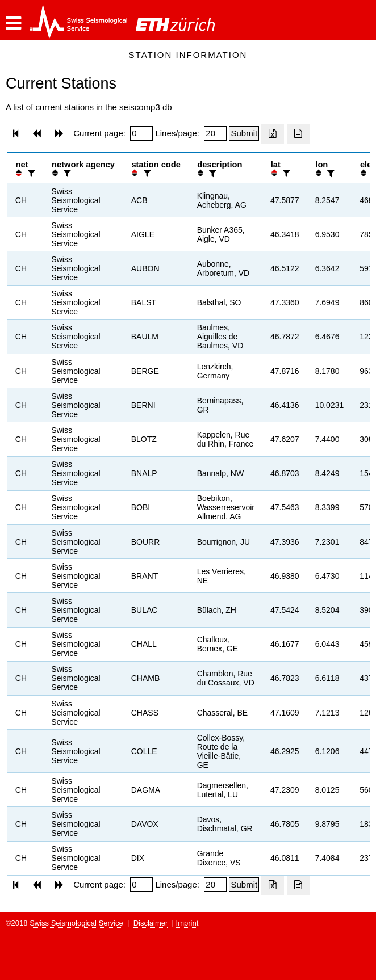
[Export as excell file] (273, 134)
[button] (13, 23)
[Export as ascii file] (298, 134)
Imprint (187, 923)
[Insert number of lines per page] (215, 133)
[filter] (30, 173)
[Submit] (244, 133)
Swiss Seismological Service (76, 923)
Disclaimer (151, 923)
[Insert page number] (141, 133)
